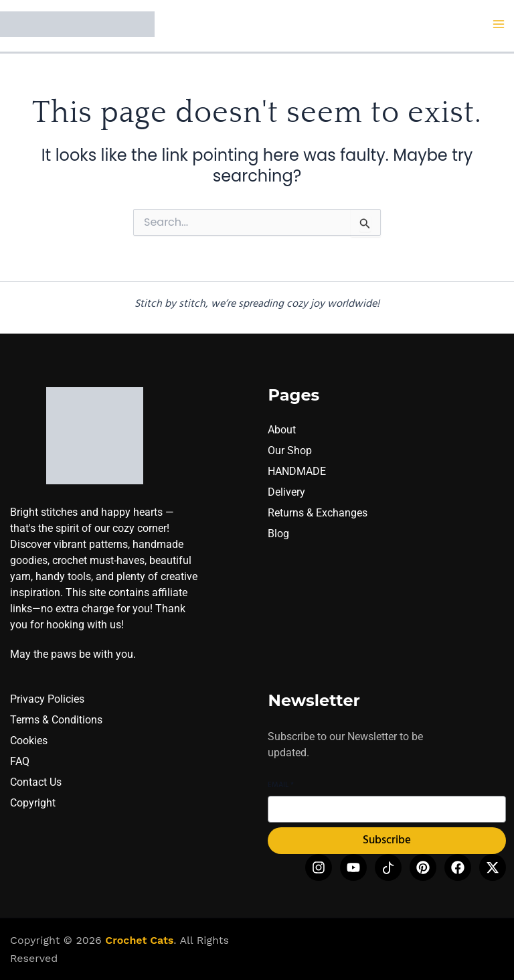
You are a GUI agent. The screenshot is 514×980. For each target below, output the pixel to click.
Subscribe (387, 841)
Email (281, 785)
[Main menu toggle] (499, 24)
